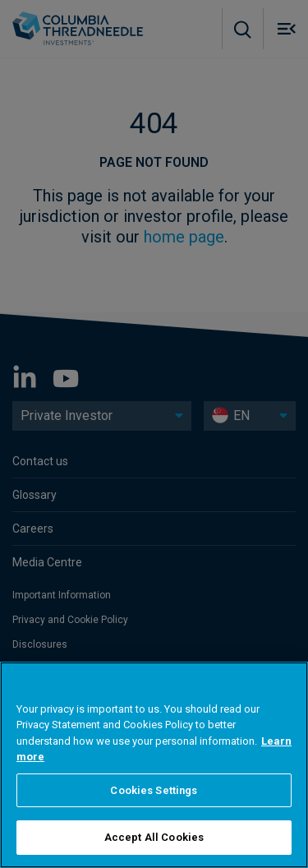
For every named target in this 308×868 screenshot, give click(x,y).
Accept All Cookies (154, 837)
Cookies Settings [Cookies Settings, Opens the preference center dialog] (154, 790)
